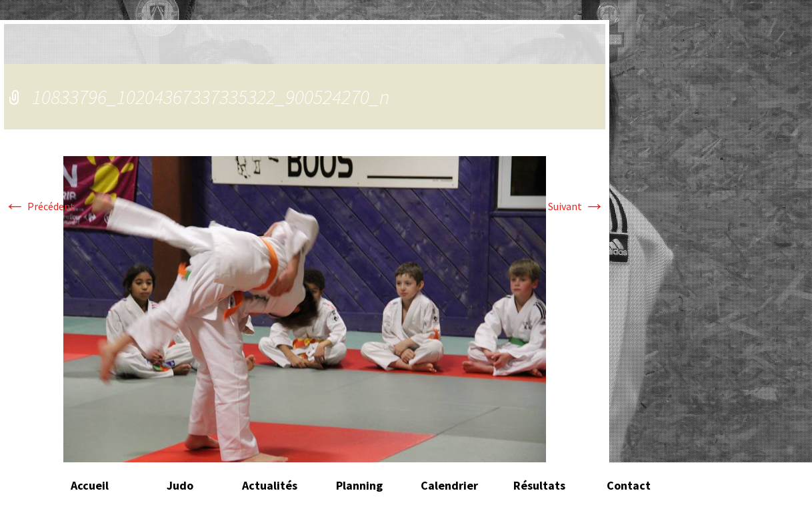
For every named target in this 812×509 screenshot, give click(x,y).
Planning (359, 485)
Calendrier (449, 485)
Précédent (39, 206)
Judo (180, 485)
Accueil (90, 485)
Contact (629, 485)
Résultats (539, 485)
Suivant (577, 206)
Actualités (270, 485)
